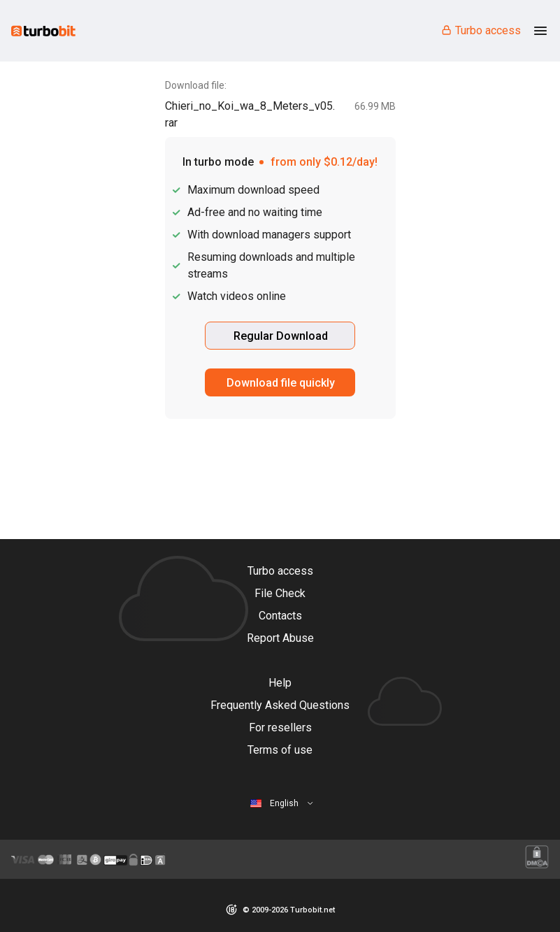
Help (280, 683)
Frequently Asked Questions (280, 705)
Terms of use (280, 750)
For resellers (280, 727)
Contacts (280, 616)
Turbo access (481, 30)
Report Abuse (280, 638)
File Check (280, 593)
